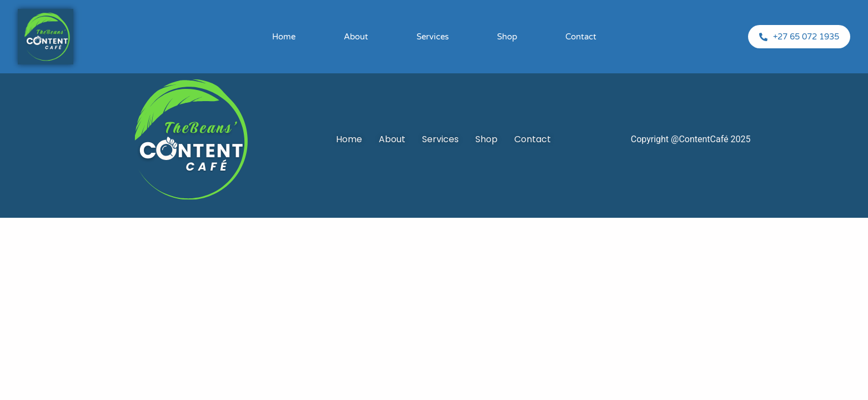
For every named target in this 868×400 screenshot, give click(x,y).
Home (284, 37)
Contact (581, 37)
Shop (507, 37)
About (356, 37)
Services (433, 37)
